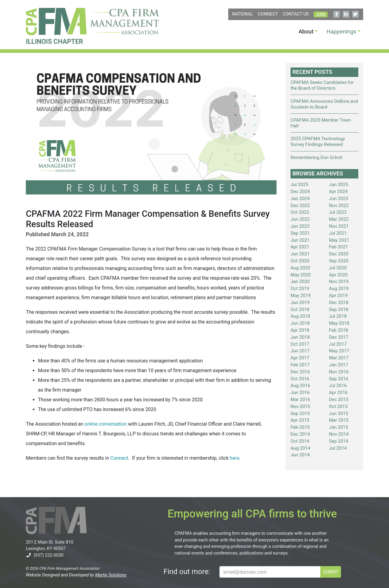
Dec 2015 (339, 399)
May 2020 (301, 275)
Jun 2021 (300, 240)
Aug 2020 (300, 268)
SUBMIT (331, 572)
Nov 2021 (339, 226)
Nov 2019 (339, 282)
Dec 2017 (339, 337)
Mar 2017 (339, 358)
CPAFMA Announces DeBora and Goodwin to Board (324, 104)
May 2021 (339, 240)
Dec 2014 (300, 434)
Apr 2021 (300, 247)
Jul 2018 (338, 316)
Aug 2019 (339, 289)
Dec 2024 (300, 192)
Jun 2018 (300, 323)
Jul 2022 (338, 212)
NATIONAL (243, 14)
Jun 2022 (300, 219)
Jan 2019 (300, 303)
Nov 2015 (300, 406)
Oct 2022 (300, 212)
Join (320, 15)
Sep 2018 (339, 310)
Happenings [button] (341, 31)
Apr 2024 (339, 192)
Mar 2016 (300, 399)
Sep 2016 (339, 379)
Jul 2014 (338, 448)
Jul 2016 (338, 386)
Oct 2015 (338, 406)
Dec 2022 (300, 206)
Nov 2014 (339, 434)
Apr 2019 (339, 296)
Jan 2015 (339, 427)
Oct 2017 (300, 344)
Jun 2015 (339, 413)
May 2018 (339, 323)
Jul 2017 (338, 344)
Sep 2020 (339, 261)
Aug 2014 (300, 448)
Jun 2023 (339, 199)
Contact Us (296, 14)
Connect (268, 14)
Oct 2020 (300, 261)
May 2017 (339, 351)
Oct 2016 (300, 379)
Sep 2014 (339, 441)
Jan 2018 (300, 337)
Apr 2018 (300, 330)
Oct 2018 (300, 310)
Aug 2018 (300, 316)
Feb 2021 (339, 247)
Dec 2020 (339, 254)
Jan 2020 (300, 282)
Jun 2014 (300, 455)
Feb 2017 (300, 365)
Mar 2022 (339, 219)
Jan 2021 (300, 254)
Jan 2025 (339, 185)
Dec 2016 (300, 372)
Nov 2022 (339, 206)
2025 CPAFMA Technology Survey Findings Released (318, 142)
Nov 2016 (339, 372)
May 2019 (301, 296)
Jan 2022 (300, 226)
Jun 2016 (300, 393)
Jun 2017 (300, 351)
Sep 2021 (300, 233)
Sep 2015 (300, 413)
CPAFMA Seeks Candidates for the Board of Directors (322, 85)
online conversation (106, 424)
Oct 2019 (300, 289)
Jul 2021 (338, 233)
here (234, 458)
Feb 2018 (339, 330)
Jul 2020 (338, 268)
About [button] (306, 31)
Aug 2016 (300, 386)
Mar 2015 (339, 420)
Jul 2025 (299, 185)
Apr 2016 (339, 393)
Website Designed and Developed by (76, 575)
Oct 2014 (300, 441)
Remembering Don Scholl (316, 157)
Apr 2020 (339, 275)
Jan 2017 (339, 365)
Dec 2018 (339, 303)
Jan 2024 (300, 199)
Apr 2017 (300, 358)
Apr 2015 (300, 420)
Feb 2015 (300, 427)
